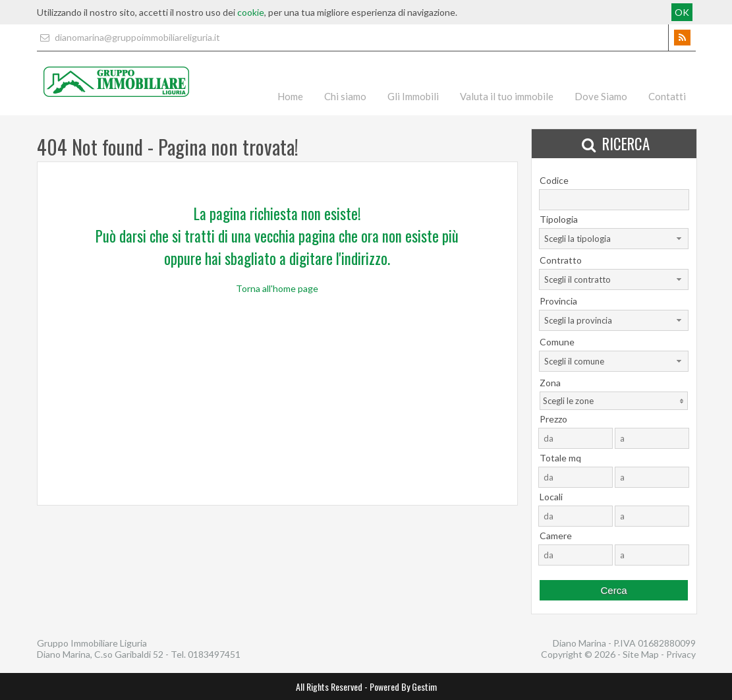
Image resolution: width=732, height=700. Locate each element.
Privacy (681, 654)
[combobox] (614, 239)
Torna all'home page (277, 288)
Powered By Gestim (403, 686)
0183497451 (214, 654)
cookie (251, 12)
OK (682, 12)
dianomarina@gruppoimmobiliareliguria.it (128, 37)
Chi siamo (345, 96)
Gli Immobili (413, 96)
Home (290, 96)
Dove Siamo (601, 96)
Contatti (667, 96)
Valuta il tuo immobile (507, 96)
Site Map (641, 654)
